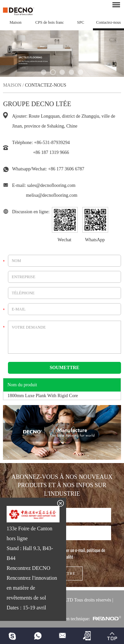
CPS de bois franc (50, 22)
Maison (16, 22)
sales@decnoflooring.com (51, 185)
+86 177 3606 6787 (66, 169)
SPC (81, 22)
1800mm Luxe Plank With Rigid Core (42, 396)
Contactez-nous (109, 22)
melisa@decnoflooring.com (52, 195)
